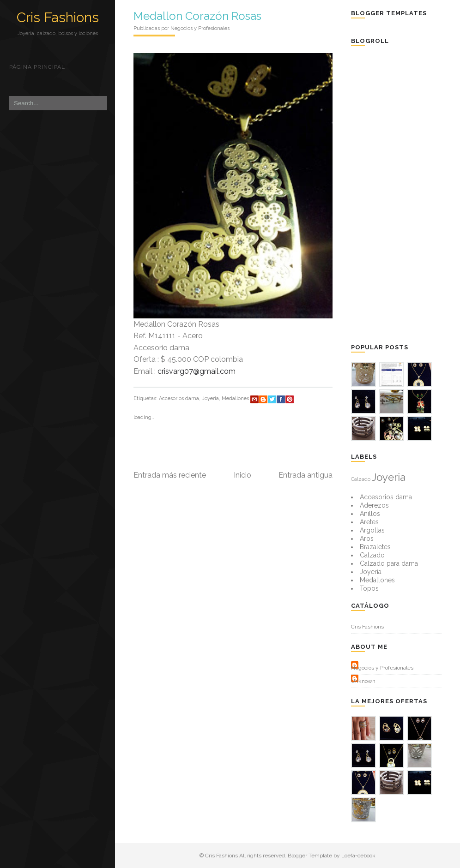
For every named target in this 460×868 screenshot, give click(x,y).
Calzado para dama (389, 563)
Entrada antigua (306, 475)
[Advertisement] (405, 194)
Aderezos (374, 505)
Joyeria (210, 398)
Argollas (372, 530)
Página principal (37, 67)
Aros (367, 539)
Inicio (242, 475)
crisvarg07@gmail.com (197, 371)
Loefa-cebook (358, 856)
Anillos (370, 514)
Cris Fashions (58, 17)
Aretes (369, 522)
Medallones (235, 398)
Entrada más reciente (170, 475)
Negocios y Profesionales (382, 668)
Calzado (361, 479)
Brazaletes (375, 547)
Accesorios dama (179, 398)
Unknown (363, 681)
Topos (369, 588)
